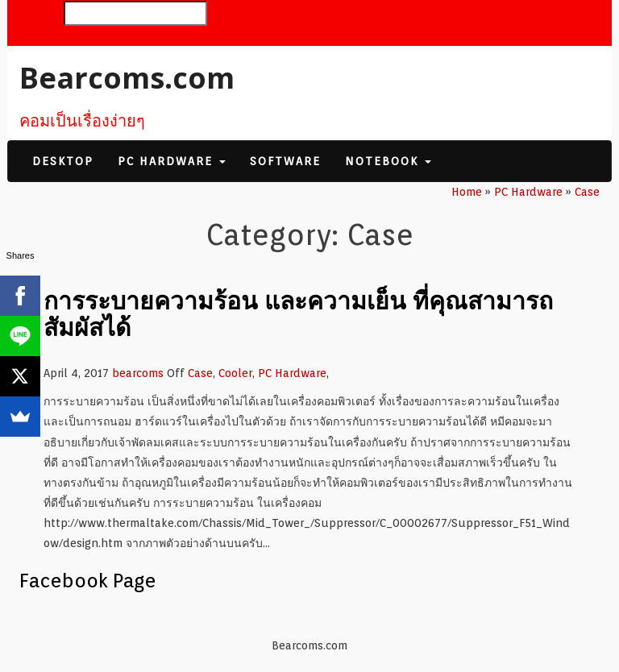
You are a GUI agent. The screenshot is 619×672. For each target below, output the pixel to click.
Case (200, 373)
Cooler (235, 373)
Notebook (388, 161)
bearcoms (138, 373)
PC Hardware (172, 161)
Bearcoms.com (127, 78)
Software (285, 161)
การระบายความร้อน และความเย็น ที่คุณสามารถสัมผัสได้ (298, 313)
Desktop (63, 161)
